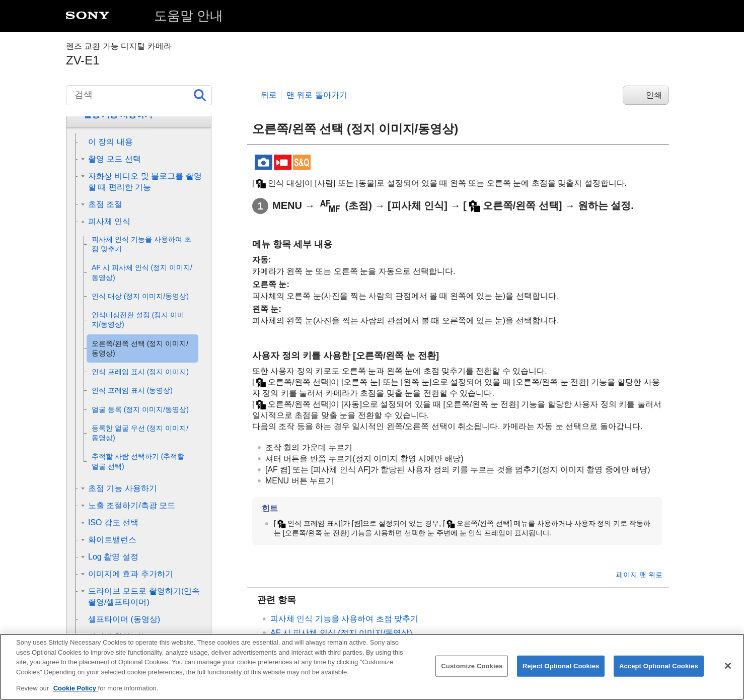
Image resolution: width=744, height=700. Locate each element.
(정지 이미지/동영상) (341, 633)
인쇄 (654, 95)
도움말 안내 (189, 16)
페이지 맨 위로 (639, 575)
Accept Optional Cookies (659, 673)
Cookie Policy (76, 696)
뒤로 (269, 95)
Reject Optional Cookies (561, 673)
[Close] (728, 673)
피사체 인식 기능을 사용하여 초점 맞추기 (344, 619)
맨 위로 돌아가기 (317, 95)
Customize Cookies (472, 673)
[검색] (139, 95)
